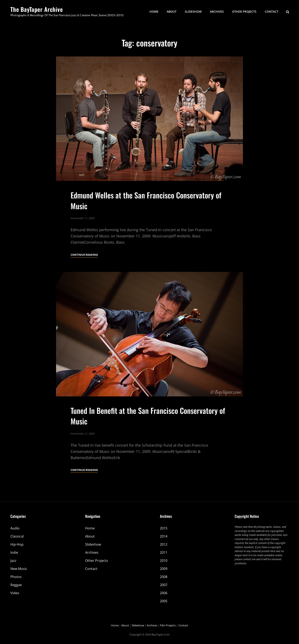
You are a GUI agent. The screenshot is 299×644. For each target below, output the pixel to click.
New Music (19, 569)
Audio (15, 528)
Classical (17, 536)
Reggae (16, 585)
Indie (14, 552)
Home (154, 12)
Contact (271, 12)
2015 (164, 528)
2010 (164, 561)
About (172, 12)
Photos (16, 577)
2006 (164, 593)
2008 (164, 577)
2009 (164, 569)
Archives (217, 12)
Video (15, 593)
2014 (164, 536)
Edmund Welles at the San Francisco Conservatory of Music (146, 200)
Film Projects (168, 625)
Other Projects (244, 12)
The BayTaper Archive (37, 9)
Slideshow (193, 12)
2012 (164, 544)
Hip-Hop (17, 544)
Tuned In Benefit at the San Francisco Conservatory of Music (148, 423)
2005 (164, 601)
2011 (164, 552)
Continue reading (84, 255)
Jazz (13, 561)
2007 (164, 585)
